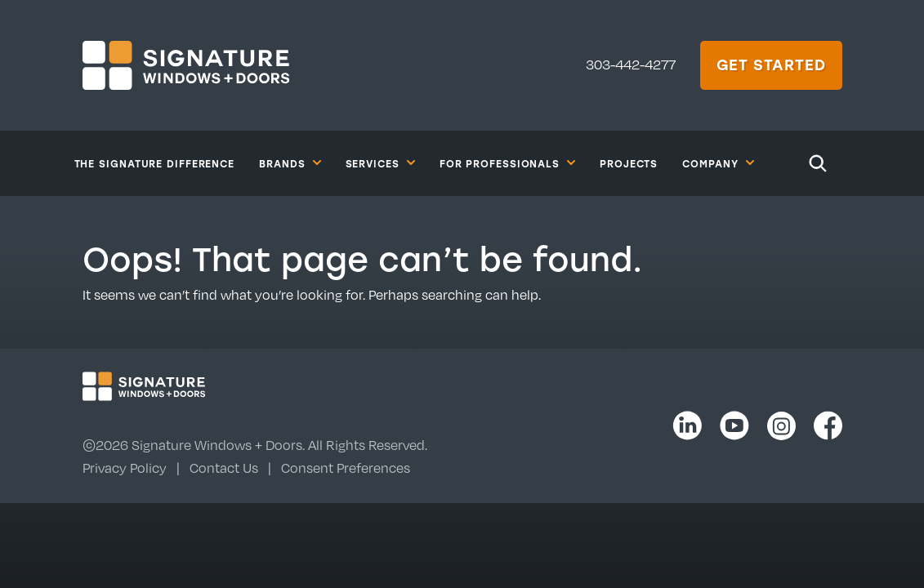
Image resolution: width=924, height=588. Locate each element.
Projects (629, 163)
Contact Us (224, 468)
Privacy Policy (125, 468)
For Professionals (507, 163)
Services (380, 163)
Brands (290, 163)
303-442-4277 (631, 65)
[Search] (818, 163)
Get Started (771, 65)
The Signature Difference (155, 163)
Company (718, 163)
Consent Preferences (346, 468)
